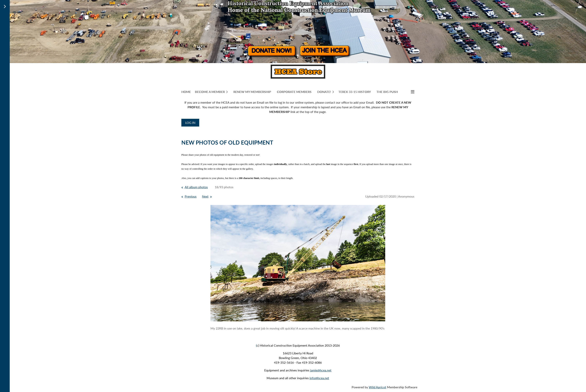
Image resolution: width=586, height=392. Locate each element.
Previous (191, 196)
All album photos (196, 187)
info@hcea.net (319, 378)
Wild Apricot (377, 387)
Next (205, 196)
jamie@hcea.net (321, 370)
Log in (190, 123)
